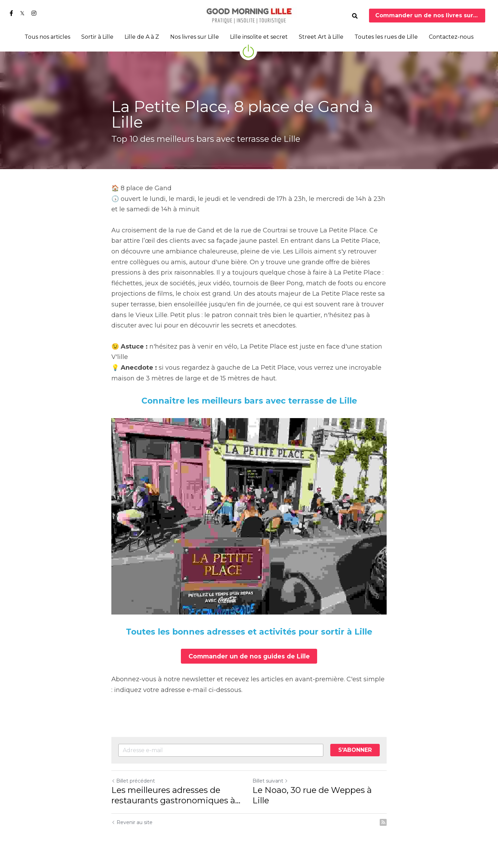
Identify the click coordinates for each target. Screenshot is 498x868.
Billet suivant (270, 780)
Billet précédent (133, 780)
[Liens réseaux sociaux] (11, 13)
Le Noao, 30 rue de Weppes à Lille (312, 794)
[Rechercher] (355, 16)
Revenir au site (132, 821)
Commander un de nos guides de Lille (249, 655)
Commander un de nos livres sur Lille (430, 15)
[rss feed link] (383, 821)
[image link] (249, 15)
